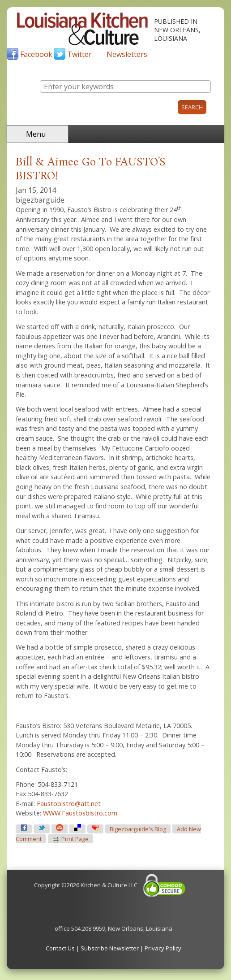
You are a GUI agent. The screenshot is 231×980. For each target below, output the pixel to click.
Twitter (79, 54)
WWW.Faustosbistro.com (80, 813)
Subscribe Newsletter (110, 948)
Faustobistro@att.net (69, 804)
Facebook (36, 54)
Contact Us (60, 948)
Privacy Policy (163, 948)
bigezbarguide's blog (138, 829)
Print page (71, 839)
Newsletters (127, 54)
